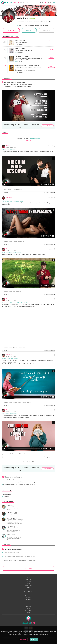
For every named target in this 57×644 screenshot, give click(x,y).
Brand (29, 608)
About (29, 588)
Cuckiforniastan (22, 347)
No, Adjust (23, 639)
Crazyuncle (15, 241)
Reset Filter (29, 140)
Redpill (14, 190)
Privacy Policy (28, 594)
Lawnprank (19, 291)
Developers (29, 586)
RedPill (37, 25)
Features (29, 582)
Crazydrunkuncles (35, 138)
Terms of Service (28, 592)
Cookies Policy (44, 635)
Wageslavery (15, 454)
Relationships (19, 190)
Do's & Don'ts (29, 610)
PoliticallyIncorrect (44, 25)
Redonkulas (31, 25)
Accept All (34, 639)
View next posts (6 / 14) (28, 462)
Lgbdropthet (15, 347)
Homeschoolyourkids (26, 402)
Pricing (29, 584)
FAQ (29, 612)
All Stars (29, 606)
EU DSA (29, 598)
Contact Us (29, 602)
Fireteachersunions (17, 402)
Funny (25, 25)
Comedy (20, 25)
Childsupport (22, 454)
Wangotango (21, 241)
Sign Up (29, 580)
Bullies (14, 291)
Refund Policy (29, 600)
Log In (29, 578)
